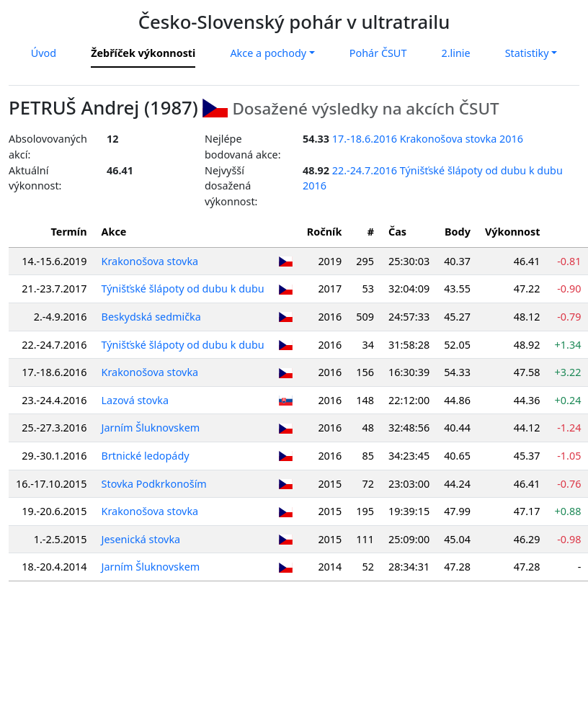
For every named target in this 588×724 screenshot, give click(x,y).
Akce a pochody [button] (268, 53)
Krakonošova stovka (150, 261)
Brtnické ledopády (146, 456)
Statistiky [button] (527, 53)
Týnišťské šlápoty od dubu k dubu (183, 289)
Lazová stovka (135, 400)
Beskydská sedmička (151, 317)
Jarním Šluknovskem (151, 428)
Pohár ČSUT (378, 53)
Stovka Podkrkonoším (154, 484)
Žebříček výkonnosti (143, 53)
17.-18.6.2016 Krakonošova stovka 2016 (428, 139)
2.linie (455, 53)
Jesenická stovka (141, 539)
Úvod (44, 53)
